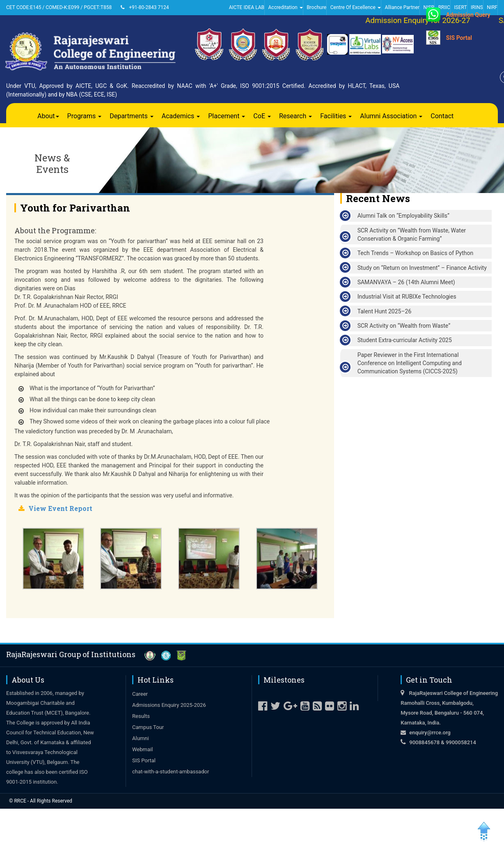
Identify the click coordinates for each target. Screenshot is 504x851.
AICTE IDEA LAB (247, 7)
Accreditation (286, 7)
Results (141, 716)
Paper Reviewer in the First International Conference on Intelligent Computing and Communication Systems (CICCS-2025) (410, 363)
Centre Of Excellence (356, 7)
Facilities (336, 116)
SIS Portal (459, 38)
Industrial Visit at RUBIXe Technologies (407, 297)
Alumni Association (391, 116)
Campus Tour (148, 727)
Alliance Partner (402, 7)
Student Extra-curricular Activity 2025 (405, 340)
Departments (132, 116)
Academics (181, 116)
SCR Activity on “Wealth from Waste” (404, 326)
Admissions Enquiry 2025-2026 (169, 705)
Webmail (142, 749)
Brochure (316, 7)
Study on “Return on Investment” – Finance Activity (422, 268)
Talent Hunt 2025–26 (385, 311)
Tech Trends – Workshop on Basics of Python (416, 253)
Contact (442, 116)
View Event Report (60, 508)
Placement (227, 116)
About (48, 116)
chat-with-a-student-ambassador (171, 772)
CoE (262, 116)
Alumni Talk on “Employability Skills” (403, 216)
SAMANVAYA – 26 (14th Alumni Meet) (406, 282)
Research (296, 116)
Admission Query (468, 15)
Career (140, 694)
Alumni (141, 738)
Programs (85, 116)
